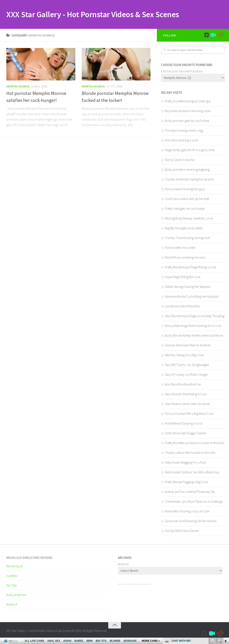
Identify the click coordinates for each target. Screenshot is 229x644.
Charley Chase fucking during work (188, 239)
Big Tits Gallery (137, 585)
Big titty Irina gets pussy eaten (184, 229)
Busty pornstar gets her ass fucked (187, 122)
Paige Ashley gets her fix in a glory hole (190, 151)
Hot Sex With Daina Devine (182, 532)
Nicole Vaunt (14, 567)
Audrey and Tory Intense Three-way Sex (190, 493)
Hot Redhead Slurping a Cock (184, 424)
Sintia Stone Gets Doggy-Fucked (185, 434)
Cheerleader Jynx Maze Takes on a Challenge (194, 502)
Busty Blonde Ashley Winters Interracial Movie (194, 336)
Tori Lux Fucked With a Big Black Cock (189, 414)
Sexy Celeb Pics (123, 585)
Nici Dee (11, 586)
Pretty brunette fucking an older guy (188, 102)
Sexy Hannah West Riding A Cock (186, 395)
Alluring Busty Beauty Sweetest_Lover (189, 219)
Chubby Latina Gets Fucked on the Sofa (190, 453)
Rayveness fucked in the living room (188, 112)
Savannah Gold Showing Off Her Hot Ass (191, 522)
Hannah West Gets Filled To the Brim (188, 346)
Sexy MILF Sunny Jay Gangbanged (187, 366)
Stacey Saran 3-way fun (180, 161)
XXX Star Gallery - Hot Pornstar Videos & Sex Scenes (102, 15)
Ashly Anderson (16, 596)
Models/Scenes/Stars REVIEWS (29, 559)
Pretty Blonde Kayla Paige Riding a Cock (191, 268)
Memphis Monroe (18, 87)
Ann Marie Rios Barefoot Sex (183, 385)
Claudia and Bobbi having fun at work (189, 180)
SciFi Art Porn (130, 585)
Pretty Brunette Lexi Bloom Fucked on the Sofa (195, 444)
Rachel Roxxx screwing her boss (185, 258)
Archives (123, 565)
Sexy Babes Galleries (145, 585)
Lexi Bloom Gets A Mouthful (182, 307)
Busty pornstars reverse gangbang (187, 170)
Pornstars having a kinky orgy (184, 131)
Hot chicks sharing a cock (181, 141)
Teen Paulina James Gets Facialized (187, 405)
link (225, 578)
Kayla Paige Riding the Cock (183, 278)
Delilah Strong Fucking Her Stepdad (188, 288)
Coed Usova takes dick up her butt (187, 200)
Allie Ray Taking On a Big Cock (184, 356)
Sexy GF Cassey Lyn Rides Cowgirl (186, 375)
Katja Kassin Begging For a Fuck (185, 463)
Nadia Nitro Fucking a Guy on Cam (187, 512)
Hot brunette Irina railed (180, 248)
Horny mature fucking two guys (185, 190)
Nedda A (12, 605)
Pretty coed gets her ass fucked (185, 209)
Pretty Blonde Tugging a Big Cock (186, 483)
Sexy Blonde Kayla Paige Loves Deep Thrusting (195, 317)
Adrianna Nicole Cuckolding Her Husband (192, 297)
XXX (119, 585)
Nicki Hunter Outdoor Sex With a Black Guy (192, 473)
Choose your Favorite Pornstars (182, 72)
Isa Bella (12, 577)
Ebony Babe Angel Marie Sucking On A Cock (193, 327)
